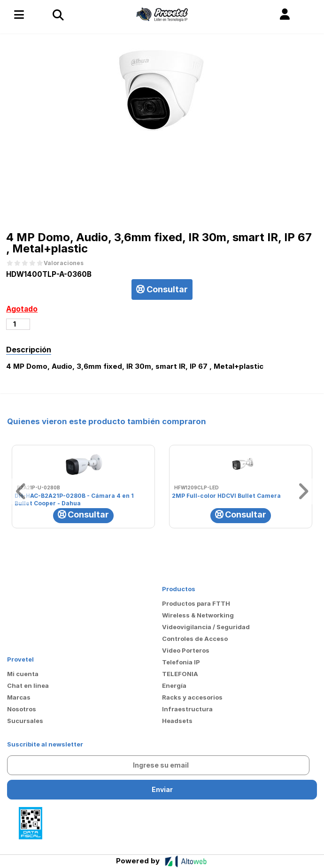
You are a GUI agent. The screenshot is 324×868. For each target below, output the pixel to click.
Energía (174, 685)
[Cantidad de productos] (18, 324)
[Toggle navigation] (58, 15)
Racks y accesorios (192, 697)
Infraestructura (187, 709)
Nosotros (22, 709)
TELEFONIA (180, 674)
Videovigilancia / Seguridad (206, 627)
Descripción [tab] (29, 350)
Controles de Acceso (195, 639)
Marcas (19, 697)
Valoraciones (64, 263)
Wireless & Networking (198, 615)
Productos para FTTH (196, 603)
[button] (285, 15)
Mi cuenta (23, 674)
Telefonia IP (181, 662)
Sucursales (25, 721)
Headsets (177, 721)
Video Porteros (186, 650)
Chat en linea (28, 685)
